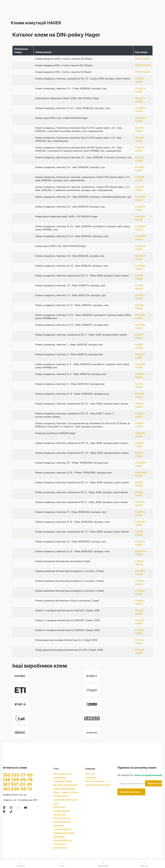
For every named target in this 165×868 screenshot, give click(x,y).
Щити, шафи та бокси (66, 792)
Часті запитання (95, 781)
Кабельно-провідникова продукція (62, 811)
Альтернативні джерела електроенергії (63, 826)
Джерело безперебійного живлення (63, 840)
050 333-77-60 (18, 775)
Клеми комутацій (64, 833)
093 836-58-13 (17, 789)
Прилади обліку (63, 781)
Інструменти (61, 796)
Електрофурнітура (64, 789)
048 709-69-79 (17, 780)
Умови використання (98, 785)
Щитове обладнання (66, 785)
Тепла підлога (62, 818)
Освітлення (60, 848)
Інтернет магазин (131, 792)
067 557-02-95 (17, 784)
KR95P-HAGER (143, 72)
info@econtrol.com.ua (14, 795)
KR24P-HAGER (143, 65)
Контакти (91, 778)
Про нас (90, 774)
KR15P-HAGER (142, 59)
